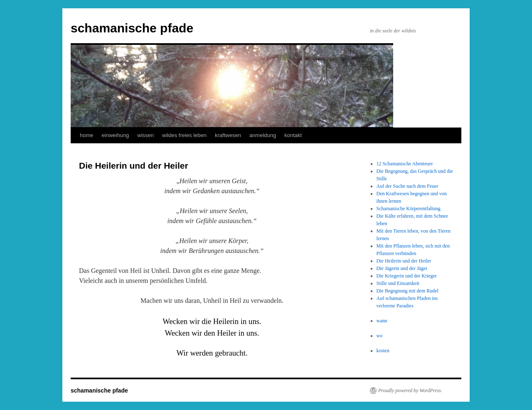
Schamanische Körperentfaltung (409, 209)
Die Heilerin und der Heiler (404, 261)
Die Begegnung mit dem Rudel (408, 291)
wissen (145, 135)
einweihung (116, 135)
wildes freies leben (184, 135)
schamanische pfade (132, 28)
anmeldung (263, 135)
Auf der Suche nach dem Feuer (408, 186)
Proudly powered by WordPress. (410, 390)
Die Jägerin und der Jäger (402, 268)
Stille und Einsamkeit (398, 283)
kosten (383, 351)
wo (380, 336)
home (87, 135)
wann (382, 321)
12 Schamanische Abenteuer (405, 164)
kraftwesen (228, 135)
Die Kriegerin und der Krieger (407, 276)
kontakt (293, 135)
